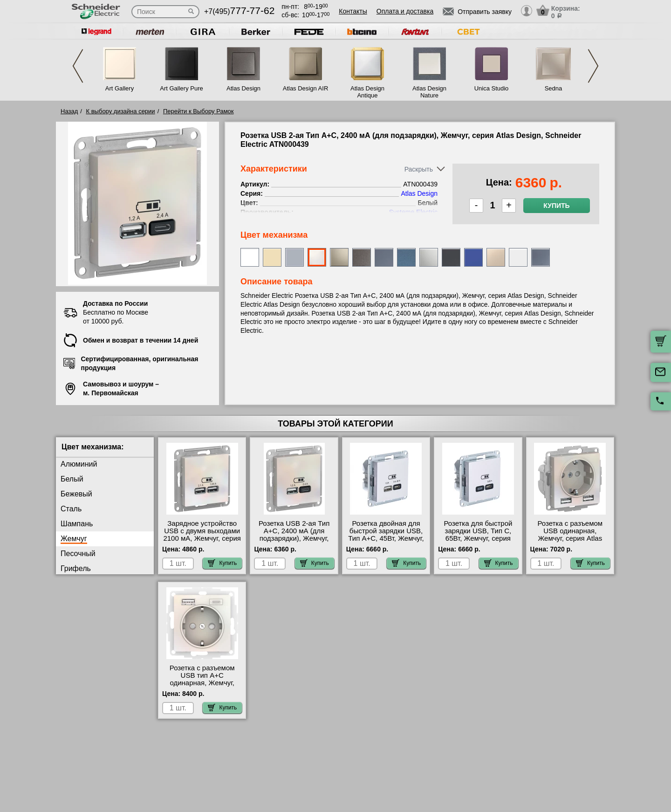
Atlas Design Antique (367, 92)
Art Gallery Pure (181, 88)
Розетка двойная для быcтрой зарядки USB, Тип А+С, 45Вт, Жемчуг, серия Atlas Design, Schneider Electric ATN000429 (386, 542)
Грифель (76, 568)
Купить (556, 206)
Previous (78, 66)
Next (593, 66)
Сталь (71, 509)
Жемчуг (74, 539)
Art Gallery (120, 88)
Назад (69, 111)
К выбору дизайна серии (121, 111)
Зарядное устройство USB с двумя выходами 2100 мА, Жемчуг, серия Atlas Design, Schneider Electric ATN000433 (202, 538)
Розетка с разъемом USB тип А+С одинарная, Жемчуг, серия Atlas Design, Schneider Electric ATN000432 (202, 687)
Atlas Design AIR (306, 88)
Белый (72, 479)
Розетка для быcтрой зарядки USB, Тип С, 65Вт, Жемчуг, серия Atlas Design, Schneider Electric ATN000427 (478, 538)
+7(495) (239, 11)
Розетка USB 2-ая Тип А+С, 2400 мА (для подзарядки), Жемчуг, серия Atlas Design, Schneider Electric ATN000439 (294, 542)
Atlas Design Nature (429, 92)
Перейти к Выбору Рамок (199, 111)
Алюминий (79, 464)
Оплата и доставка (405, 11)
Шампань (77, 524)
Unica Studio (492, 88)
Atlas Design (243, 88)
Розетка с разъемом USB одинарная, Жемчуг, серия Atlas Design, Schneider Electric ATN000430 (570, 538)
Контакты (353, 11)
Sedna (554, 88)
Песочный (78, 554)
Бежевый (76, 494)
